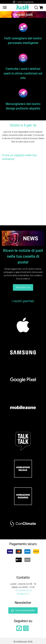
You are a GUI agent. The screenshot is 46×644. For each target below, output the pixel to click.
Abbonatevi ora (23, 287)
